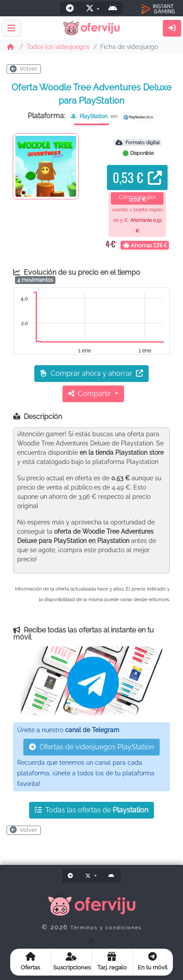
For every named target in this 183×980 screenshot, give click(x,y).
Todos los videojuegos (58, 47)
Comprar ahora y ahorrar (91, 373)
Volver (24, 69)
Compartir (90, 394)
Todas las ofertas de (91, 810)
